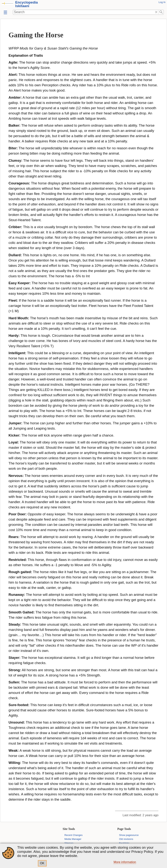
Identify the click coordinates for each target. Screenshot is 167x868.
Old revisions (126, 839)
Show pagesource (129, 835)
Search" (161, 12)
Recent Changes (74, 835)
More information (125, 862)
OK (42, 863)
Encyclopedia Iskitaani (26, 4)
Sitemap (69, 843)
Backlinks (124, 843)
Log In (162, 2)
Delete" (156, 12)
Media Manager (73, 839)
